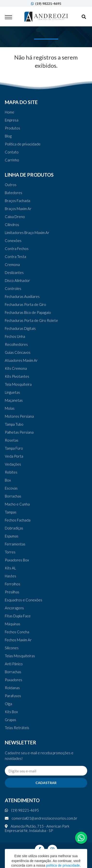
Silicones (12, 648)
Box (8, 480)
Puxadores (14, 680)
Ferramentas (15, 544)
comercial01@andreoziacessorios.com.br (41, 818)
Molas (10, 408)
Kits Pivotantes (17, 376)
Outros (11, 185)
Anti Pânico (14, 664)
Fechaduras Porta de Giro (25, 304)
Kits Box (11, 712)
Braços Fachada (18, 201)
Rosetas (12, 440)
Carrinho (12, 160)
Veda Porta (14, 456)
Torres (10, 552)
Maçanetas (14, 400)
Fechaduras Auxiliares (22, 296)
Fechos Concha (17, 632)
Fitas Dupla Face (18, 616)
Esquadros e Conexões (24, 600)
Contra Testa (15, 257)
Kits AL (10, 568)
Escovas (11, 488)
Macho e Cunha (17, 504)
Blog (8, 136)
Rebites (11, 472)
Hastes (11, 576)
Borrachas (13, 496)
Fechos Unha (15, 336)
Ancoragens (14, 608)
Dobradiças (14, 528)
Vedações (13, 464)
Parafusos (13, 696)
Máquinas (13, 624)
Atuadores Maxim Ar (21, 360)
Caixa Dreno (15, 217)
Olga (8, 704)
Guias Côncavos (18, 352)
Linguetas (12, 392)
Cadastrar (46, 783)
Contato (12, 152)
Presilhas (12, 592)
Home (10, 112)
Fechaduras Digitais (20, 328)
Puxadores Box (17, 560)
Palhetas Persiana (19, 432)
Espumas (12, 536)
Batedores (14, 193)
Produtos (12, 128)
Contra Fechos (17, 249)
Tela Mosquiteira (18, 384)
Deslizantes (14, 272)
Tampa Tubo (14, 424)
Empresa (12, 120)
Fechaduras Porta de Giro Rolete (31, 320)
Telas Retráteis (17, 728)
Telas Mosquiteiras (20, 656)
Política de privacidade (23, 144)
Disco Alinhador (17, 280)
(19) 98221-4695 (46, 4)
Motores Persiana (19, 416)
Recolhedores (16, 344)
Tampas (11, 512)
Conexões (13, 241)
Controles (13, 288)
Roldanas (12, 688)
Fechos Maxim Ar (18, 640)
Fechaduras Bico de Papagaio (28, 312)
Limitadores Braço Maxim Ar (27, 233)
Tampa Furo (14, 448)
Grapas (11, 720)
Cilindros (12, 225)
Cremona (12, 264)
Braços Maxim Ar (18, 209)
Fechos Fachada (18, 520)
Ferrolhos (13, 584)
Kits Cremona (16, 368)
